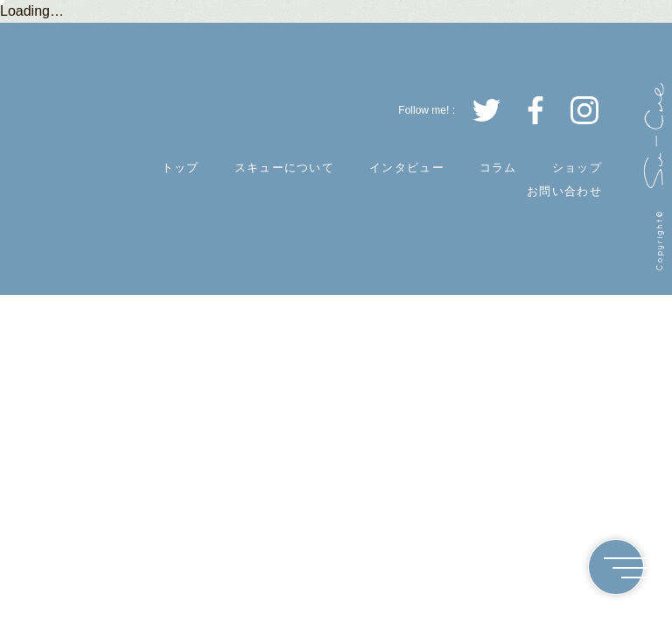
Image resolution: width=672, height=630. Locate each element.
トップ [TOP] (181, 168)
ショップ (577, 168)
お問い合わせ (564, 191)
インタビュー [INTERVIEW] (407, 168)
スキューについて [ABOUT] (284, 168)
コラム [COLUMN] (498, 168)
